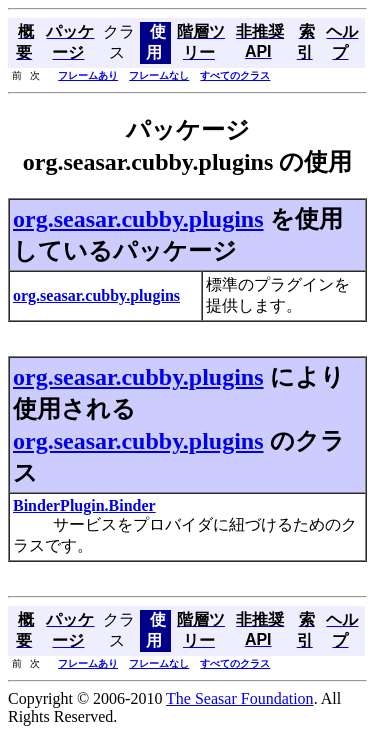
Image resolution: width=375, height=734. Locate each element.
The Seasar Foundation (240, 698)
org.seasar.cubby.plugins (138, 219)
